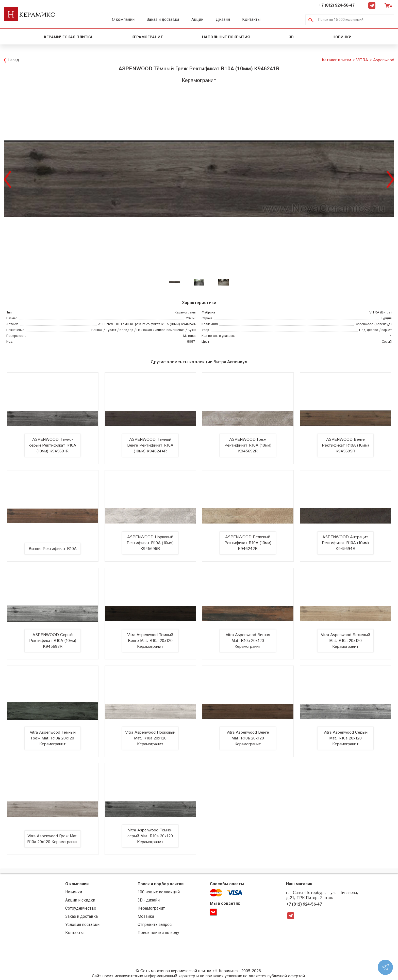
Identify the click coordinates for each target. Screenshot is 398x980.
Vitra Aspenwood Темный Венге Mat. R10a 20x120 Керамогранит (150, 641)
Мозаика (146, 916)
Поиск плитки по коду (158, 933)
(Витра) (380, 313)
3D (291, 37)
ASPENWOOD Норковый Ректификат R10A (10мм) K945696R (150, 543)
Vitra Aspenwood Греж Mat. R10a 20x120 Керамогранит (53, 839)
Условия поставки (82, 924)
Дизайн (223, 19)
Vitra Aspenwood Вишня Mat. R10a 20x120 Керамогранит (248, 641)
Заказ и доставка (163, 19)
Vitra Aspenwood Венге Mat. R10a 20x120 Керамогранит (248, 738)
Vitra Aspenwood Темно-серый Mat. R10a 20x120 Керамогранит (150, 836)
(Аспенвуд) (374, 324)
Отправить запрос (155, 924)
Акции (197, 19)
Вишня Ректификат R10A (53, 549)
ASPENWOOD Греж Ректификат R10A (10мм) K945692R (248, 445)
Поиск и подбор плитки (161, 884)
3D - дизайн (149, 900)
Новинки (343, 37)
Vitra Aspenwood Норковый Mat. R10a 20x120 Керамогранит (150, 738)
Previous (8, 179)
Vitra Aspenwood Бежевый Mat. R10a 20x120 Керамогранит (345, 641)
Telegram (372, 5)
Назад (13, 60)
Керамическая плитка (68, 37)
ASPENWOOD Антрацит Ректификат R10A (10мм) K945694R (345, 543)
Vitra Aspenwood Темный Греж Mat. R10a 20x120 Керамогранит (53, 738)
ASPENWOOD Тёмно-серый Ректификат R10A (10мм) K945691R (53, 445)
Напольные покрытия (226, 37)
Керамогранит (147, 37)
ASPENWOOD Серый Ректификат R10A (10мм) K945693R (53, 641)
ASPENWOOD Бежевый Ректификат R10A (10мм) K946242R (248, 543)
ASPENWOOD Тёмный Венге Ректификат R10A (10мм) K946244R (150, 445)
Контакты (251, 19)
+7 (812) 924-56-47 (337, 5)
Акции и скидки (80, 900)
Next (390, 179)
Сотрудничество (81, 908)
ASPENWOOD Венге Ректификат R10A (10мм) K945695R (345, 445)
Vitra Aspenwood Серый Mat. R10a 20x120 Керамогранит (345, 738)
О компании (123, 19)
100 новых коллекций (159, 892)
